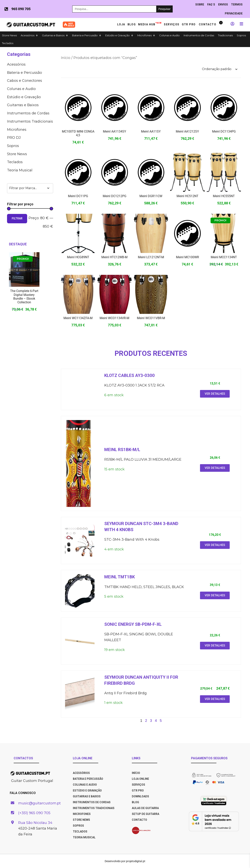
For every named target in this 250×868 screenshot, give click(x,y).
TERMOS (237, 4)
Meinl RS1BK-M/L (122, 450)
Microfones (144, 35)
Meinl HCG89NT (78, 257)
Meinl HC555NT (224, 196)
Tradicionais (225, 35)
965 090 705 (21, 9)
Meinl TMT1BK (120, 577)
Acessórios (28, 35)
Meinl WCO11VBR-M (151, 318)
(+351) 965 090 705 (34, 813)
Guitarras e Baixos (53, 35)
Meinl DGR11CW (151, 196)
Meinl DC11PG (78, 196)
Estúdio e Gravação (117, 35)
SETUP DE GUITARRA (146, 814)
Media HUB (150, 24)
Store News (9, 35)
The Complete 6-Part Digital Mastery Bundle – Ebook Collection (24, 297)
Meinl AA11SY (151, 131)
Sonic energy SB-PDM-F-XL (133, 624)
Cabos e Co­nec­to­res (25, 81)
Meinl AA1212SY (187, 131)
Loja (121, 24)
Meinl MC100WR (187, 257)
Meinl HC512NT (187, 196)
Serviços (172, 24)
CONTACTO (139, 820)
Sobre (200, 4)
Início (66, 58)
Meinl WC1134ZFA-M (78, 318)
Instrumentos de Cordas (199, 35)
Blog (132, 24)
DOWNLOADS (140, 796)
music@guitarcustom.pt (39, 803)
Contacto (208, 24)
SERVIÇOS (138, 785)
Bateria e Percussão (85, 35)
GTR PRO (189, 24)
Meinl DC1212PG (115, 196)
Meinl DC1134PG (224, 131)
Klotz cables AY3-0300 (129, 375)
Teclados (8, 43)
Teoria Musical (20, 170)
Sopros (241, 35)
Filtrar (17, 218)
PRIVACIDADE (234, 13)
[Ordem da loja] (220, 69)
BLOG (135, 802)
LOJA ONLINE (140, 779)
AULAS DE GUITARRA (145, 808)
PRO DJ (14, 138)
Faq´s (211, 4)
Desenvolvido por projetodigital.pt (125, 861)
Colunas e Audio (169, 35)
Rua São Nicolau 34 (35, 823)
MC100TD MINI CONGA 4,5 (78, 133)
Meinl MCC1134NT (224, 257)
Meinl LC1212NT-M (151, 257)
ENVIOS (223, 4)
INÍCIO (136, 773)
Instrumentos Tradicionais (30, 121)
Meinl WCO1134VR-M (114, 318)
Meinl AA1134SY (115, 131)
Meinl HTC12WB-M (114, 257)
